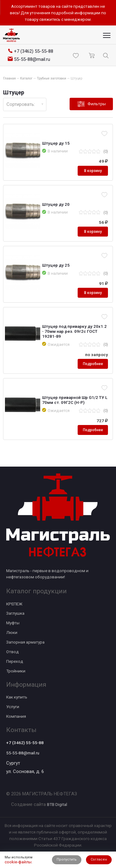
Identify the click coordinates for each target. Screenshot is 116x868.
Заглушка (15, 613)
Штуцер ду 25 (56, 265)
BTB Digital (57, 804)
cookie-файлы (18, 862)
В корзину (93, 171)
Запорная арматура (25, 642)
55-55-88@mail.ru (23, 753)
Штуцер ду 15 (56, 143)
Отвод (13, 652)
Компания (16, 716)
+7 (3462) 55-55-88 (25, 743)
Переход (15, 661)
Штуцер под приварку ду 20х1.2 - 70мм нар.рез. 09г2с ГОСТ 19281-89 (74, 331)
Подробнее (93, 364)
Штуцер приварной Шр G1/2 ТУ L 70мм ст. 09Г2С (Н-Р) (75, 400)
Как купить (17, 697)
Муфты (13, 623)
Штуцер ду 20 (56, 204)
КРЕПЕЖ (14, 604)
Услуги (13, 707)
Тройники (16, 671)
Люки (12, 632)
